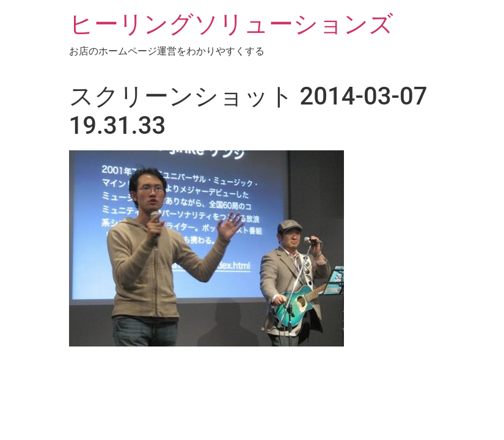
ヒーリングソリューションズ (231, 24)
